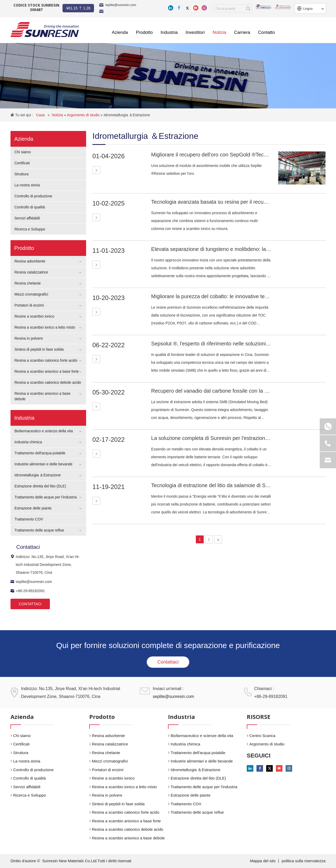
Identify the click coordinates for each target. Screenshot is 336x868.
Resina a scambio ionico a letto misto (45, 327)
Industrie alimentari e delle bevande (43, 464)
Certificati (22, 163)
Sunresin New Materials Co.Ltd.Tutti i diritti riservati (87, 861)
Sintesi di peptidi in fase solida (39, 349)
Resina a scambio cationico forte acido (46, 360)
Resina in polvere (29, 338)
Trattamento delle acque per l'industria (46, 497)
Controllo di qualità (30, 207)
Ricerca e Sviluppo (30, 229)
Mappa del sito (263, 861)
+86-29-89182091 (28, 591)
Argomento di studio (84, 115)
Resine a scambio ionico (34, 316)
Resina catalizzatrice (31, 272)
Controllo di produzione (33, 196)
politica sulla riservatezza (304, 861)
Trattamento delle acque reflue (39, 530)
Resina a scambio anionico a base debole (128, 838)
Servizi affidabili (27, 218)
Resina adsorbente (30, 261)
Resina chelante (28, 283)
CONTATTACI (30, 604)
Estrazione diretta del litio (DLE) (40, 486)
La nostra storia (27, 185)
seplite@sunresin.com (120, 5)
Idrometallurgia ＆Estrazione (127, 115)
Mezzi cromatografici (31, 294)
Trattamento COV (29, 519)
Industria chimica (28, 442)
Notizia (58, 115)
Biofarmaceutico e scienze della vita (44, 431)
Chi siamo (23, 152)
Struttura (22, 174)
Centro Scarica (262, 736)
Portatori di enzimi (29, 305)
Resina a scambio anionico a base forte (47, 371)
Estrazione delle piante (33, 508)
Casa (41, 115)
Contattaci (168, 662)
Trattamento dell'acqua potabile (40, 453)
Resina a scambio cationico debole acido (48, 382)
